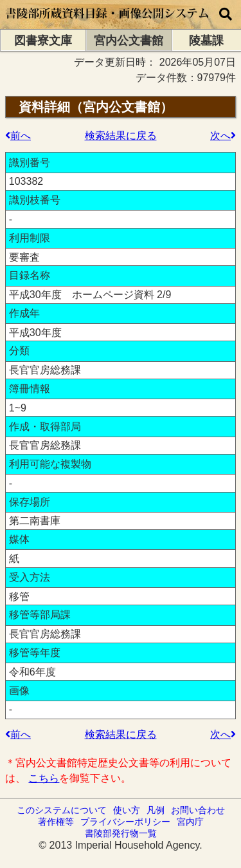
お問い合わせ (198, 810)
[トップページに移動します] (108, 23)
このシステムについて (62, 810)
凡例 (156, 810)
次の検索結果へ (233, 135)
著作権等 (56, 822)
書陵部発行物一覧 (121, 833)
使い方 (127, 810)
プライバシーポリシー (125, 822)
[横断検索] (226, 14)
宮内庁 (190, 822)
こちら (44, 778)
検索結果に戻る (121, 136)
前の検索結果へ (8, 135)
